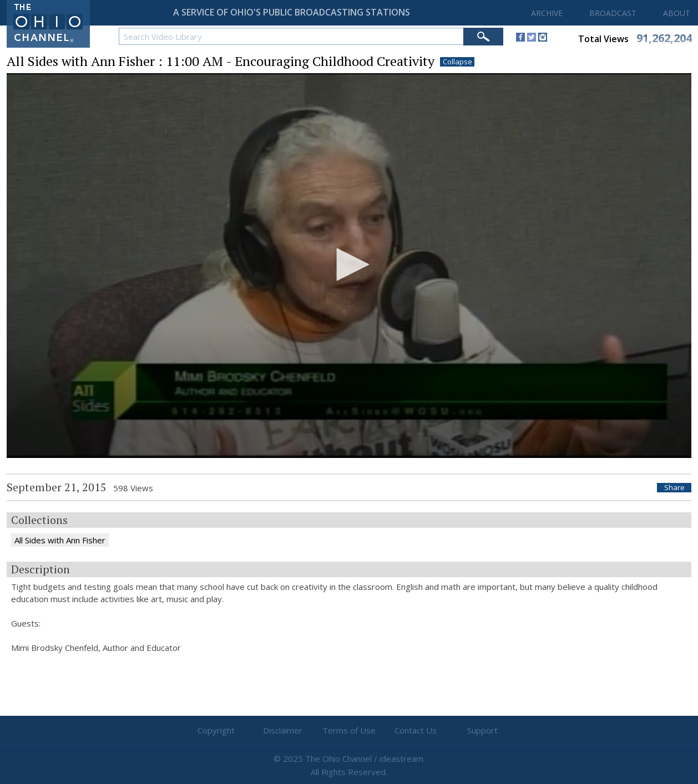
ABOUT (677, 13)
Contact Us (416, 730)
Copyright (216, 730)
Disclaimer (283, 730)
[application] (349, 266)
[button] (349, 264)
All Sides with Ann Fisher (60, 540)
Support (482, 730)
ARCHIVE (547, 13)
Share (674, 488)
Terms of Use (349, 730)
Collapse (457, 62)
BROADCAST (613, 13)
